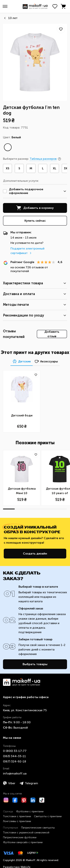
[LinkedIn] (33, 800)
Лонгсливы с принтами (17, 821)
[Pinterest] (24, 800)
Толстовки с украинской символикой (26, 833)
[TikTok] (42, 800)
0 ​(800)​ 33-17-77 (15, 751)
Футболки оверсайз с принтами (23, 842)
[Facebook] (15, 800)
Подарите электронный (27, 251)
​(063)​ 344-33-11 (14, 756)
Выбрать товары (35, 664)
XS (8, 168)
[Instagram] (6, 800)
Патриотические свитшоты (38, 828)
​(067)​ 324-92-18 (15, 761)
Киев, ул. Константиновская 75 (25, 710)
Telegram (29, 783)
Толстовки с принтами (17, 816)
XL (55, 168)
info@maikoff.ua (15, 773)
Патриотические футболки (20, 837)
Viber (9, 783)
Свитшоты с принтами (48, 816)
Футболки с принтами (30, 811)
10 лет (13, 18)
